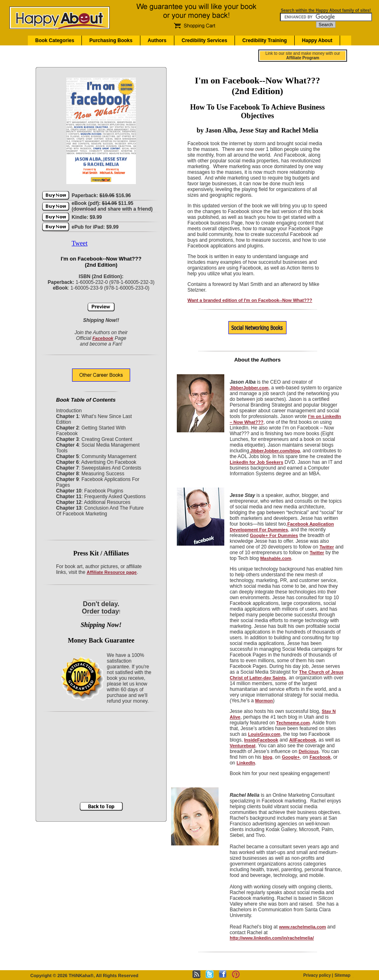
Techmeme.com (293, 723)
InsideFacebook (261, 740)
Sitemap (342, 975)
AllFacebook (302, 740)
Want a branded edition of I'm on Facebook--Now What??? (250, 300)
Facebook (103, 338)
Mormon (264, 701)
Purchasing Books (111, 40)
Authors (157, 40)
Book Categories (55, 40)
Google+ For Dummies (274, 535)
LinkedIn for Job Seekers (256, 462)
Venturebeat (243, 746)
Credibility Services (204, 40)
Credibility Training (265, 40)
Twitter (327, 547)
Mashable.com (276, 558)
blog (267, 757)
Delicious (309, 751)
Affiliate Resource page (112, 572)
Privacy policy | (318, 975)
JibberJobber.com (249, 388)
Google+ (291, 757)
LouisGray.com (264, 734)
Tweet (80, 243)
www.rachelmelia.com (303, 927)
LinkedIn (246, 763)
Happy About (317, 40)
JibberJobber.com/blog (275, 451)
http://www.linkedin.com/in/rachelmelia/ (272, 938)
